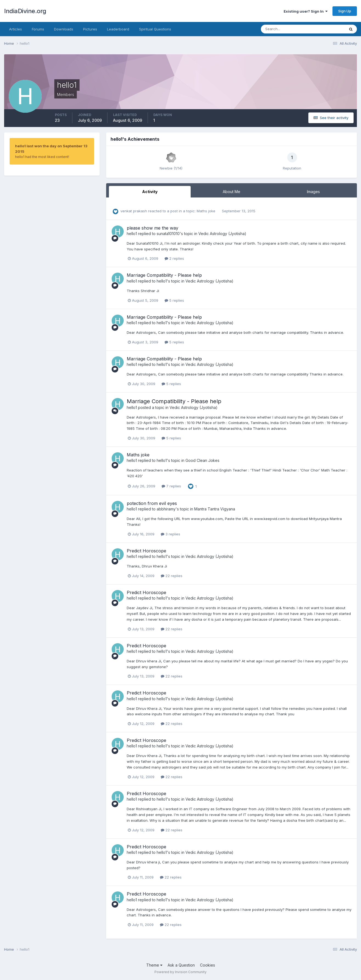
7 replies (171, 486)
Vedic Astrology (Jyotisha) (222, 234)
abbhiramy (166, 509)
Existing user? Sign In (306, 11)
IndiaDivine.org (25, 11)
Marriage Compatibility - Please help (164, 275)
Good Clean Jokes (202, 460)
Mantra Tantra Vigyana (215, 509)
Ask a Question (181, 965)
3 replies (170, 534)
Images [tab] (313, 192)
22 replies (172, 576)
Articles (15, 29)
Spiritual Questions (155, 29)
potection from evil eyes (152, 503)
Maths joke (207, 211)
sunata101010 (168, 234)
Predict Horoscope (146, 551)
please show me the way (153, 228)
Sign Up (345, 11)
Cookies (208, 965)
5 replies (174, 300)
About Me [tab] (232, 192)
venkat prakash (134, 211)
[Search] (285, 29)
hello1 (132, 234)
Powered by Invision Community (180, 972)
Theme (154, 965)
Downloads (64, 29)
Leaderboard (118, 29)
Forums (38, 29)
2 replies (174, 258)
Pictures (90, 29)
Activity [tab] (150, 192)
